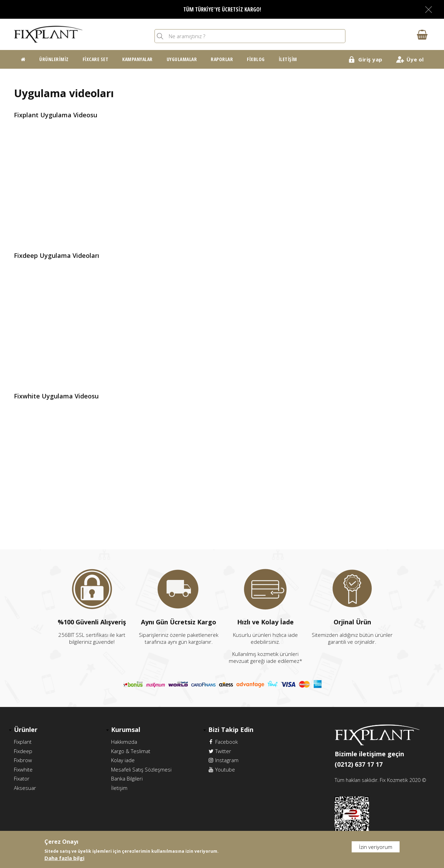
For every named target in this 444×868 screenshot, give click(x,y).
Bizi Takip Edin (231, 730)
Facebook (223, 742)
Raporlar (222, 59)
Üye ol (415, 59)
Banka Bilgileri (127, 778)
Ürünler (26, 730)
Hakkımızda (124, 742)
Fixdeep (23, 751)
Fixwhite (23, 769)
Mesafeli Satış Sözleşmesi (141, 769)
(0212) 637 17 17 (359, 764)
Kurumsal (126, 730)
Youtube (222, 769)
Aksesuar (25, 787)
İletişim (288, 59)
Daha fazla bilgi (64, 858)
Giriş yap (370, 59)
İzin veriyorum (376, 847)
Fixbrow (23, 760)
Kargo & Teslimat (131, 751)
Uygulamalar (182, 59)
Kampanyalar (137, 59)
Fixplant (23, 742)
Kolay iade (123, 760)
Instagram (223, 760)
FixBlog (256, 59)
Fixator (22, 778)
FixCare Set (96, 59)
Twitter (220, 751)
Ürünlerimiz (54, 59)
